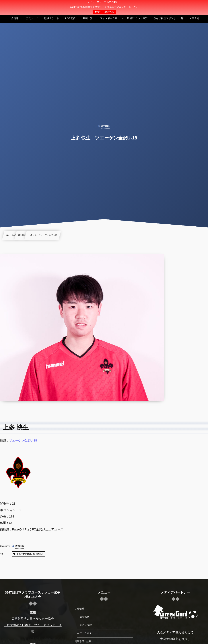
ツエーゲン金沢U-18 (23, 441)
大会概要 (84, 617)
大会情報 (79, 609)
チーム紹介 (86, 633)
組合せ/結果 (86, 625)
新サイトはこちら (104, 12)
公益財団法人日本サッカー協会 (33, 619)
